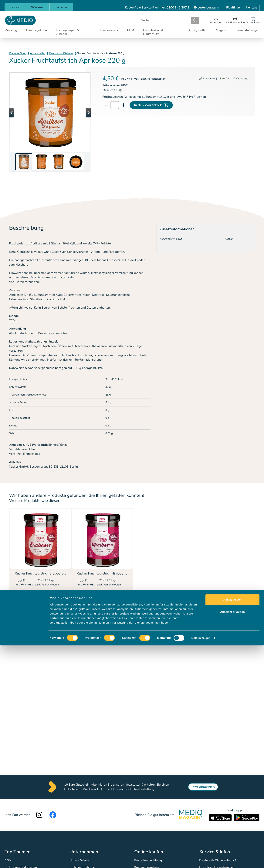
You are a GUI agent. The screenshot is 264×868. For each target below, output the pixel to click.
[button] (17, 113)
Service (61, 7)
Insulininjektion (36, 30)
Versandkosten (156, 79)
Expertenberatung (207, 8)
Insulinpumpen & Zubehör (67, 32)
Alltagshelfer (198, 30)
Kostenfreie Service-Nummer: (157, 8)
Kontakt (252, 8)
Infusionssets (109, 30)
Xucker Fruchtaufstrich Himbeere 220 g (107, 573)
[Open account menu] (216, 20)
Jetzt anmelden (203, 787)
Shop (15, 7)
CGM (131, 30)
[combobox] (169, 20)
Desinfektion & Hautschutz (153, 32)
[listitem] (40, 559)
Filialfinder (234, 8)
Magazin (222, 30)
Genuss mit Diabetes (61, 53)
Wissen (37, 7)
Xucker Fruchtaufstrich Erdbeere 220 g (44, 573)
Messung (11, 30)
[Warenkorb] (253, 20)
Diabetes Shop (18, 53)
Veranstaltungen (248, 30)
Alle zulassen (232, 822)
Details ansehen (30, 594)
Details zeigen (201, 861)
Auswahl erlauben (232, 835)
